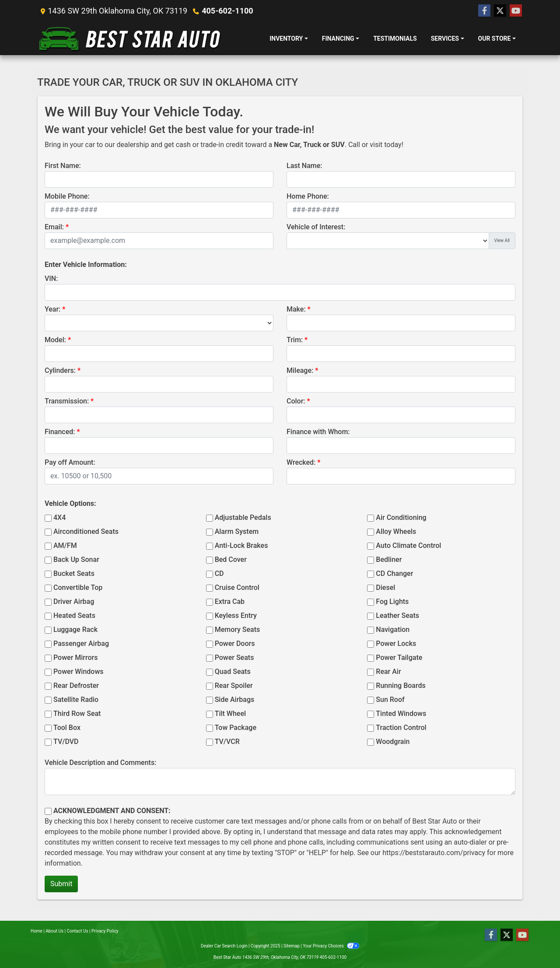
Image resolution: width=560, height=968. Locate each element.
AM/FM (65, 545)
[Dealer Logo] (130, 39)
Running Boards (401, 686)
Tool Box (67, 728)
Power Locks (396, 644)
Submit (61, 884)
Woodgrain (393, 742)
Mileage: (300, 370)
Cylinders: (60, 370)
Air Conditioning (401, 517)
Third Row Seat (77, 714)
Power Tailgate (399, 658)
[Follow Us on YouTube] (516, 11)
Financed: (60, 432)
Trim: (295, 340)
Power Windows (79, 672)
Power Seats (234, 658)
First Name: (63, 166)
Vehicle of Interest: (316, 227)
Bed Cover (231, 559)
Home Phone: (308, 196)
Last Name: (304, 166)
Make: (296, 309)
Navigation (393, 630)
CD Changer (394, 573)
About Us (54, 931)
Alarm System (237, 531)
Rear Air (388, 672)
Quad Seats (233, 672)
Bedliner (389, 559)
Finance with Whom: (318, 432)
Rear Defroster (76, 686)
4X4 (59, 517)
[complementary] (534, 942)
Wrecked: (301, 462)
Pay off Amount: (70, 462)
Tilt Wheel (230, 714)
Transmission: (67, 401)
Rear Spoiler (234, 686)
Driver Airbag (74, 601)
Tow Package (236, 728)
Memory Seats (238, 630)
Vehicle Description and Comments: (100, 763)
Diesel (385, 587)
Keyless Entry (236, 616)
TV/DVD (66, 742)
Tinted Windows (401, 714)
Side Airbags (235, 700)
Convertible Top (78, 587)
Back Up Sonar (76, 559)
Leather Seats (397, 616)
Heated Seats (74, 616)
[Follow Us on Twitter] (500, 11)
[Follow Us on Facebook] (484, 11)
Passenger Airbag (81, 644)
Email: (54, 227)
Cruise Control (237, 587)
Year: (52, 309)
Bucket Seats (74, 573)
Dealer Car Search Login (224, 946)
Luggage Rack (75, 630)
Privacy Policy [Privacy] (105, 931)
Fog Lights (392, 601)
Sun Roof (390, 700)
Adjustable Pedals (243, 517)
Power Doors (235, 644)
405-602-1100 (227, 11)
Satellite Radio (76, 700)
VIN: (51, 279)
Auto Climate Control (408, 545)
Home (37, 931)
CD (219, 573)
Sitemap (292, 946)
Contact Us (78, 931)
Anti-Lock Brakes (241, 545)
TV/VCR (227, 742)
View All (502, 240)
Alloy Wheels (396, 531)
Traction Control (401, 728)
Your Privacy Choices (331, 946)
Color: (296, 401)
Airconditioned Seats (86, 531)
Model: (55, 340)
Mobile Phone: (67, 196)
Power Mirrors (75, 658)
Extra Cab (230, 601)
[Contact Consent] (48, 811)
